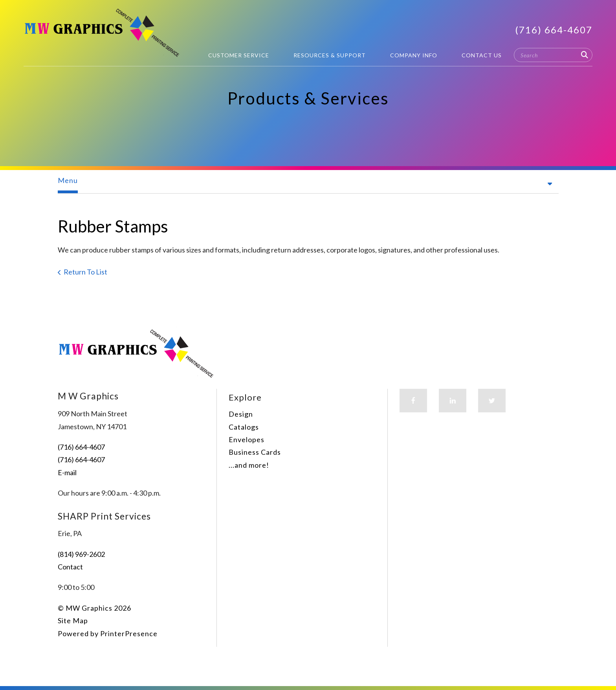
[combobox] (553, 55)
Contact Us (482, 55)
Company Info (414, 55)
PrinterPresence (129, 633)
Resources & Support (330, 55)
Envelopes (247, 439)
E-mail (67, 472)
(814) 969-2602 (81, 554)
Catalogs (244, 427)
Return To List (85, 272)
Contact (70, 567)
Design (241, 414)
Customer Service (239, 55)
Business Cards (255, 452)
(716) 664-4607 (554, 30)
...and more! (249, 465)
